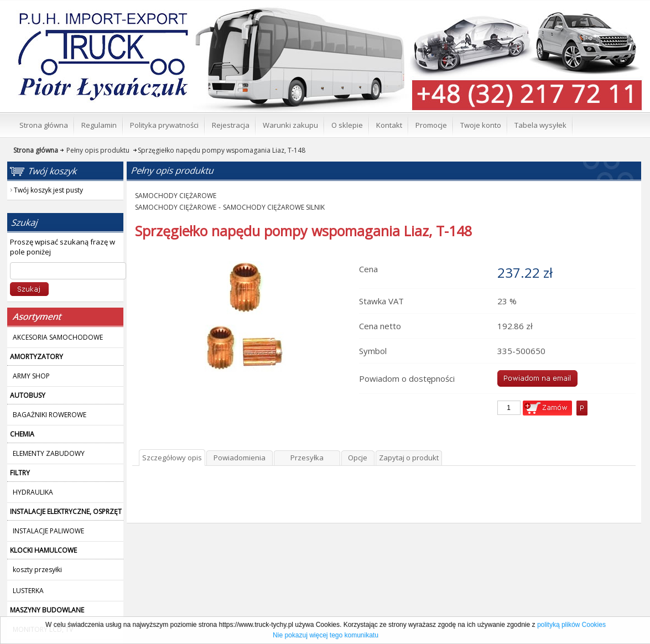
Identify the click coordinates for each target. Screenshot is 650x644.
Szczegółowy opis (172, 458)
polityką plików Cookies (571, 625)
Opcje (358, 458)
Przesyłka (307, 458)
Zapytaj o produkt (409, 458)
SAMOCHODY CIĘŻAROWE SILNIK (274, 207)
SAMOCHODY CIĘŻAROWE (176, 196)
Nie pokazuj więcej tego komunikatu (326, 635)
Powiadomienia (240, 458)
